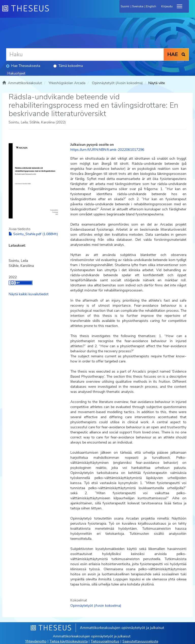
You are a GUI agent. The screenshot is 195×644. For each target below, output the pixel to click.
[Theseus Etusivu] (53, 11)
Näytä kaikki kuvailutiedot (29, 294)
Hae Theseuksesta (23, 66)
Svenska (138, 6)
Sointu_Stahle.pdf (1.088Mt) (33, 234)
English (151, 6)
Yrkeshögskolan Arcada (67, 83)
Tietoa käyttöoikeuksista (69, 641)
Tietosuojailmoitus (105, 641)
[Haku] (85, 54)
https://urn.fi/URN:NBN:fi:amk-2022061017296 (107, 150)
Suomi (125, 6)
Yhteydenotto (36, 641)
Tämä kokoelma (68, 66)
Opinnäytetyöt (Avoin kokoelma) (117, 83)
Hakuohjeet (16, 73)
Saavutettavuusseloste (140, 641)
